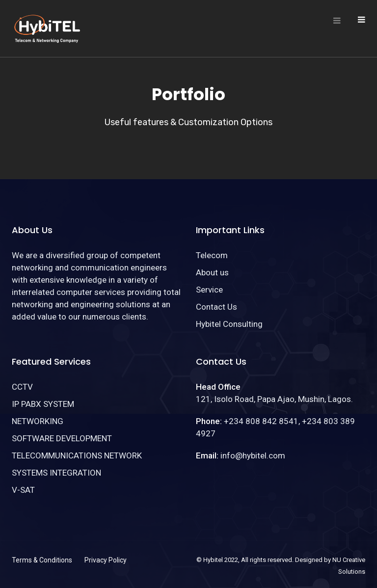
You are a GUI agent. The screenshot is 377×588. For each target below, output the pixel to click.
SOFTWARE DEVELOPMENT (62, 438)
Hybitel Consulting (229, 324)
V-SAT (23, 490)
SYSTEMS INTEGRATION (56, 473)
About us (212, 272)
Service (209, 290)
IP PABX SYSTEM (43, 404)
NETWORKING (38, 421)
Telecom (212, 255)
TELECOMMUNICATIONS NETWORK (77, 455)
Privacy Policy (106, 560)
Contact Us (216, 307)
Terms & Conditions (42, 560)
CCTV (22, 387)
